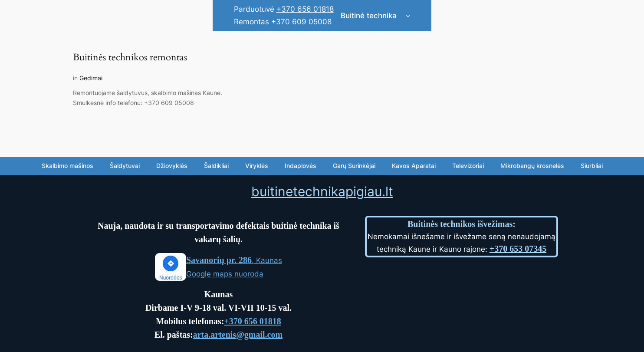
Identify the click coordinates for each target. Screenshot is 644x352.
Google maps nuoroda (225, 274)
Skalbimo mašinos (67, 166)
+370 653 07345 (518, 249)
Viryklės (257, 166)
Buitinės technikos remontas (130, 58)
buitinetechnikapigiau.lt (322, 191)
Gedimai (91, 78)
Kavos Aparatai (414, 166)
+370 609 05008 (301, 22)
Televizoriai (468, 166)
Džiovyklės (172, 166)
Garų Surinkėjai (354, 166)
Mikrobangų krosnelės (532, 166)
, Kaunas (234, 260)
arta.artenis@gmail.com (238, 335)
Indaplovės (301, 166)
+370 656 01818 (305, 9)
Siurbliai (592, 166)
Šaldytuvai (125, 166)
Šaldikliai (216, 166)
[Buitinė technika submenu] (408, 16)
